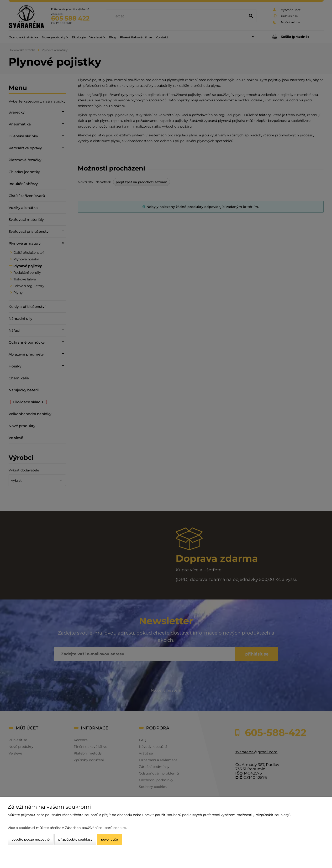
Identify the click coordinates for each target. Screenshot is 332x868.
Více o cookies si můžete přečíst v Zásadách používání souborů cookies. (67, 828)
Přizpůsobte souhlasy (75, 839)
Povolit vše (109, 839)
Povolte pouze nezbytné (31, 839)
